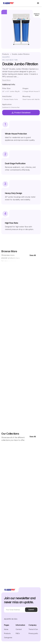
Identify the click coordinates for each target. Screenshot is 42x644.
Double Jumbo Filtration (21, 54)
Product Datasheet (21, 113)
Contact (19, 629)
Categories (8, 638)
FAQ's (18, 633)
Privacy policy (34, 633)
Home (6, 629)
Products (6, 54)
